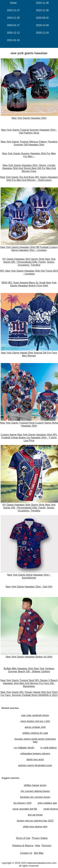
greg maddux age (47, 803)
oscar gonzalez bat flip (25, 809)
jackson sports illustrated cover (35, 765)
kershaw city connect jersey (35, 797)
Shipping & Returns (23, 846)
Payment (46, 846)
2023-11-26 (42, 10)
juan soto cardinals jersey (35, 715)
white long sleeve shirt (35, 827)
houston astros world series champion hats (35, 740)
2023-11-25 (13, 18)
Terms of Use (23, 838)
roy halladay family (24, 748)
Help (38, 846)
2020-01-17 (13, 25)
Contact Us (26, 853)
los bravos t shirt (22, 803)
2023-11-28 (42, 3)
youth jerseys (51, 809)
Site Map (39, 853)
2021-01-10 (13, 40)
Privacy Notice (40, 838)
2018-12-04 (42, 25)
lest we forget (35, 815)
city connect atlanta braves (35, 791)
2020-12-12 (13, 33)
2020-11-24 (42, 33)
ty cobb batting (49, 748)
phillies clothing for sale (35, 733)
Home (13, 3)
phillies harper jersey (35, 785)
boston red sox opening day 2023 (35, 821)
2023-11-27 (13, 10)
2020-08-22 (42, 18)
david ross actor (35, 759)
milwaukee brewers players (35, 754)
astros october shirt (35, 727)
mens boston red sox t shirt (35, 721)
